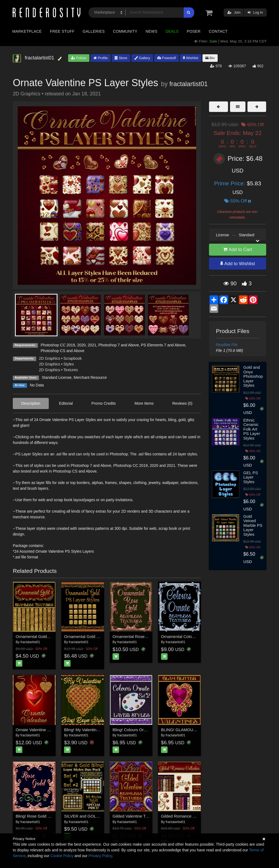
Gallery (142, 58)
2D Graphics (50, 358)
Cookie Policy (62, 856)
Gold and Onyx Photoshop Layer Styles (253, 376)
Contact (218, 31)
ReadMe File (227, 345)
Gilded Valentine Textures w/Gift (141, 816)
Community (125, 31)
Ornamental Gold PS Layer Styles (95, 636)
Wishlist (190, 58)
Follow (79, 58)
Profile (101, 58)
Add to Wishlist (237, 264)
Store (121, 58)
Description (31, 403)
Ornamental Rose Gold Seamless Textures (151, 636)
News (151, 31)
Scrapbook (73, 358)
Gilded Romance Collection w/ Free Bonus (200, 816)
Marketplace (27, 31)
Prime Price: (231, 183)
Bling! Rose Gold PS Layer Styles (46, 816)
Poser (194, 31)
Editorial (66, 403)
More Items (144, 403)
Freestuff (167, 58)
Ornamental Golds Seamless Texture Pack (54, 636)
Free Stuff (62, 31)
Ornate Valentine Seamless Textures (49, 730)
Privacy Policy (100, 856)
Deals (172, 31)
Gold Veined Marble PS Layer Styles (253, 525)
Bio (210, 58)
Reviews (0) (182, 403)
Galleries (94, 31)
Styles (69, 364)
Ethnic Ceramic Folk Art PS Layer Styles (252, 429)
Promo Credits (104, 403)
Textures (71, 370)
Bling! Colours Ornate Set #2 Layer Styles (150, 730)
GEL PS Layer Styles (251, 477)
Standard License (57, 377)
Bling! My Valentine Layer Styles (93, 730)
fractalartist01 (189, 84)
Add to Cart (238, 249)
